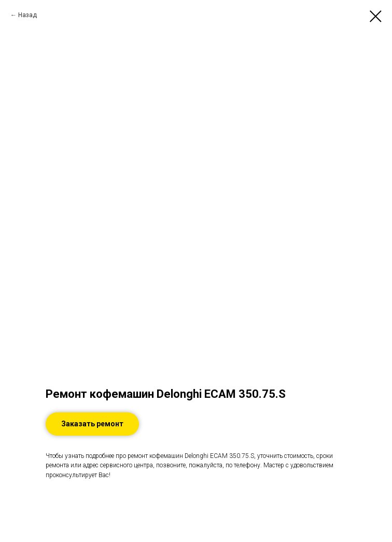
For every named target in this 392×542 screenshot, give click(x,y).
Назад (27, 15)
